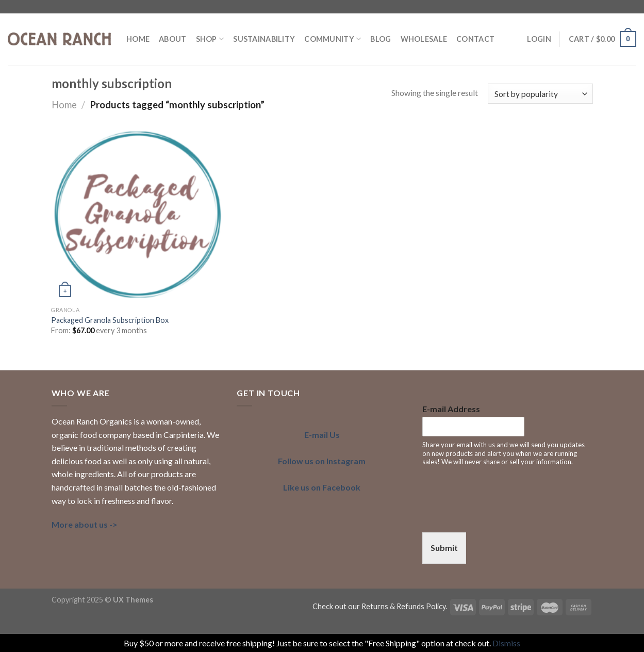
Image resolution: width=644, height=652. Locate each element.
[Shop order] (540, 94)
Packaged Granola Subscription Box (110, 320)
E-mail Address (451, 409)
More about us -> (85, 524)
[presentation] (501, 515)
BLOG (381, 39)
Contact (475, 39)
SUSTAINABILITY (264, 39)
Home (64, 105)
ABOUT (172, 39)
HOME (138, 39)
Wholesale (424, 39)
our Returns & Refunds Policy (397, 606)
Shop (210, 39)
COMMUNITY (333, 39)
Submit (444, 548)
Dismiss (506, 643)
